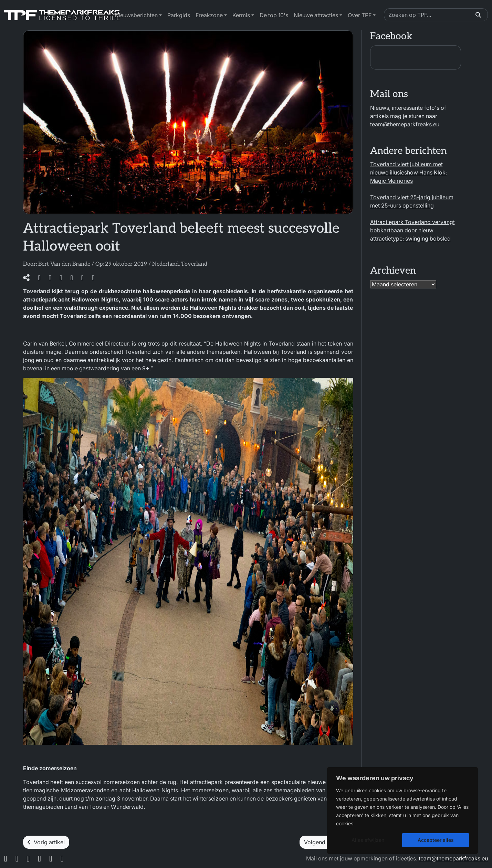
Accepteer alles (436, 840)
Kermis (241, 15)
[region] (402, 811)
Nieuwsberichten (136, 15)
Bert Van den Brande (64, 264)
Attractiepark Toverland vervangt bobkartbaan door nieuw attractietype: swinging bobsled (412, 230)
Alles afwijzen (368, 840)
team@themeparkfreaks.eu (405, 124)
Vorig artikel (46, 842)
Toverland (194, 264)
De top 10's (274, 15)
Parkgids (179, 15)
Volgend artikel (326, 842)
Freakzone (209, 15)
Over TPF (360, 15)
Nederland (165, 264)
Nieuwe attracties (316, 15)
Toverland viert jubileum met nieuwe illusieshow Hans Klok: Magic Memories (409, 172)
